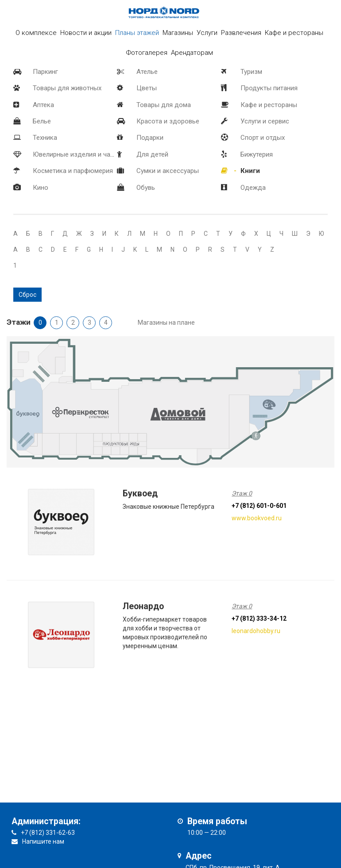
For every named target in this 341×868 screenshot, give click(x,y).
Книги (250, 171)
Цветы (147, 88)
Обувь (146, 188)
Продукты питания (269, 88)
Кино (41, 188)
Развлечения (241, 33)
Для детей (152, 154)
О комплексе (36, 33)
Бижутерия (257, 154)
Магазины (178, 33)
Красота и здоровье (168, 121)
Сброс (27, 295)
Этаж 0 (242, 493)
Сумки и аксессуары (168, 171)
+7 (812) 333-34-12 (259, 618)
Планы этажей (137, 33)
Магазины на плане (166, 323)
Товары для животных (67, 88)
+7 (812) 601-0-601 (259, 506)
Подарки (150, 138)
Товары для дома (164, 105)
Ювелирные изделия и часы (76, 154)
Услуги (207, 33)
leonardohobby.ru (256, 631)
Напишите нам (43, 841)
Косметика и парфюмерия (73, 171)
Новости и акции (86, 33)
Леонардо (143, 606)
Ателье (147, 72)
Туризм (251, 72)
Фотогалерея (147, 53)
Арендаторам (192, 53)
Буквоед (140, 494)
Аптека (43, 105)
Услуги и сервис (265, 121)
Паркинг (45, 72)
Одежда (253, 188)
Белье (42, 121)
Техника (45, 138)
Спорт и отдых (263, 138)
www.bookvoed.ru (257, 518)
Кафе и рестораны (269, 105)
